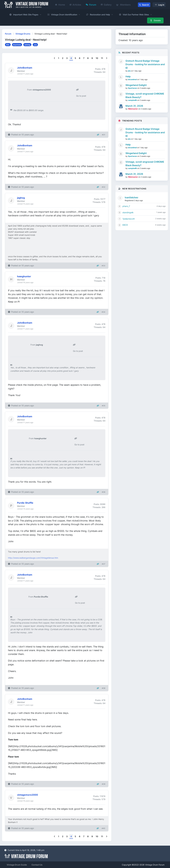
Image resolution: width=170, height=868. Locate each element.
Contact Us (37, 865)
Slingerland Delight (136, 85)
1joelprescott (129, 219)
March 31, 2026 (134, 106)
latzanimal (133, 79)
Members (123, 5)
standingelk (128, 212)
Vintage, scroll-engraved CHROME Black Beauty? (145, 95)
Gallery (106, 5)
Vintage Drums (23, 34)
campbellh (133, 100)
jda (130, 71)
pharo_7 (126, 206)
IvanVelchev (131, 197)
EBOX (125, 225)
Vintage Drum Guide (17, 865)
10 (97, 58)
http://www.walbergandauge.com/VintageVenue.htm (33, 558)
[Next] (107, 58)
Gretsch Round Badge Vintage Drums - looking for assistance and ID (145, 64)
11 (102, 58)
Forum (91, 5)
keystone (17, 45)
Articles (75, 5)
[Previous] (55, 58)
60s (8, 45)
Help (128, 76)
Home (60, 5)
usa (35, 45)
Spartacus (133, 88)
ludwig (27, 45)
